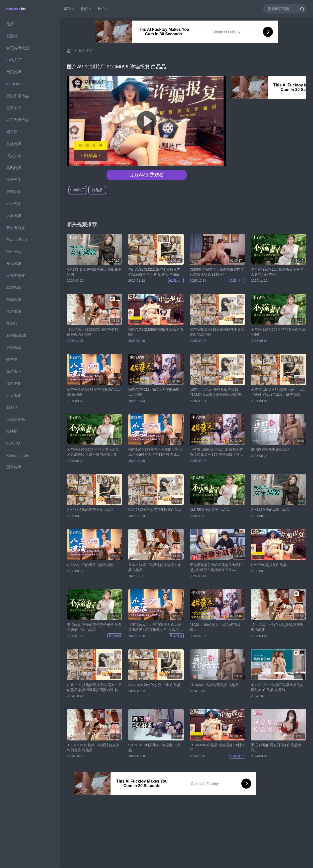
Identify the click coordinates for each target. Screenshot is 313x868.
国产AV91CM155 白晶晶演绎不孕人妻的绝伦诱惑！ (277, 272)
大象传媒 (14, 216)
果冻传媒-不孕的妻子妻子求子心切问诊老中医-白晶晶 (94, 627)
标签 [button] (86, 9)
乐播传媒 (14, 144)
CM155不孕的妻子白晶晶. (210, 510)
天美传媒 (14, 72)
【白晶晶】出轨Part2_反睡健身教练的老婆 (277, 627)
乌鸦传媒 (14, 168)
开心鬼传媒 (16, 228)
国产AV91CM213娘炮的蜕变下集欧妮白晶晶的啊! (217, 332)
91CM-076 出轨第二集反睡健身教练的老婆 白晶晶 (93, 747)
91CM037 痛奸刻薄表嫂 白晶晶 (214, 685)
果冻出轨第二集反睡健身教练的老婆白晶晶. (155, 567)
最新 (10, 24)
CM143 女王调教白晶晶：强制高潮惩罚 (94, 272)
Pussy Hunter (18, 455)
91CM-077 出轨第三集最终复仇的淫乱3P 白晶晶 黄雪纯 (277, 687)
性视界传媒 (16, 276)
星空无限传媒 (18, 120)
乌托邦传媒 (16, 419)
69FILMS (14, 84)
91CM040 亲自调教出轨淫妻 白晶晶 (154, 747)
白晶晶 (97, 190)
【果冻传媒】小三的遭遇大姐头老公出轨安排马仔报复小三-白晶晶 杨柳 (156, 627)
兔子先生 (14, 180)
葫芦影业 (14, 371)
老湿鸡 (12, 36)
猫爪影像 (14, 311)
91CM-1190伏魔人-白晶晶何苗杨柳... (215, 627)
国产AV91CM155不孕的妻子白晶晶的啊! (278, 332)
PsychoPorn (17, 239)
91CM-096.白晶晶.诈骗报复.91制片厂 (217, 747)
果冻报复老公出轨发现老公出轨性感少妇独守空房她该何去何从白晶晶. (216, 568)
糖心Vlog (14, 251)
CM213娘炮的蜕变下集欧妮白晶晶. (155, 510)
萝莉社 (12, 323)
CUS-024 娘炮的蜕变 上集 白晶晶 (154, 685)
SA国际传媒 (16, 335)
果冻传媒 (14, 299)
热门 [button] (103, 9)
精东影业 (14, 132)
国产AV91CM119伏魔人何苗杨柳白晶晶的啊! (156, 392)
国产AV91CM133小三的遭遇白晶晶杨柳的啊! (94, 392)
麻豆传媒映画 (18, 48)
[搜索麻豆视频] (285, 9)
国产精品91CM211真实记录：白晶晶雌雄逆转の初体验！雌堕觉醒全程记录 (278, 392)
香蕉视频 (14, 347)
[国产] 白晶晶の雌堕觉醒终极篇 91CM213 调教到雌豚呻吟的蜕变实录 (217, 392)
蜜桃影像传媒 (18, 96)
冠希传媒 (14, 467)
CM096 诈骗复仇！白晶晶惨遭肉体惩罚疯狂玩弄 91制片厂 (217, 272)
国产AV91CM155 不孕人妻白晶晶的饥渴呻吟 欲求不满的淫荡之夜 (93, 452)
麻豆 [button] (69, 9)
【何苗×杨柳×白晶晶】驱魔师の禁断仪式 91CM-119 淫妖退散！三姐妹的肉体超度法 (216, 452)
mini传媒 (14, 204)
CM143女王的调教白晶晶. (271, 510)
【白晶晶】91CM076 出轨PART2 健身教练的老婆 (93, 332)
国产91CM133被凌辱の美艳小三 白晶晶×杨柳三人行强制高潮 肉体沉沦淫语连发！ (156, 452)
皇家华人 (14, 108)
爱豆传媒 (14, 263)
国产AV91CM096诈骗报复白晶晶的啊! (156, 332)
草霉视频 (14, 288)
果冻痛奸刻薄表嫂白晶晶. (271, 450)
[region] (30, 443)
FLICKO (13, 443)
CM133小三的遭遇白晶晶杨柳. (91, 565)
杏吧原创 (14, 192)
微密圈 (12, 359)
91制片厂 (14, 60)
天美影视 (14, 395)
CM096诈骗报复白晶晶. (269, 565)
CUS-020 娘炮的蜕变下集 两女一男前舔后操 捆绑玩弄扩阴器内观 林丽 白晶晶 (94, 688)
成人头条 (14, 156)
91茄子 (12, 407)
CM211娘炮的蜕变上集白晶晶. (91, 510)
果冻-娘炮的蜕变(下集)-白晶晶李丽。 (276, 747)
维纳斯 (12, 431)
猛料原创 (14, 383)
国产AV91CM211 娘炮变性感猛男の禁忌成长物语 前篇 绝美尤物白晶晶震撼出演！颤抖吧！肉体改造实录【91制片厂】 (156, 272)
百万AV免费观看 (146, 175)
